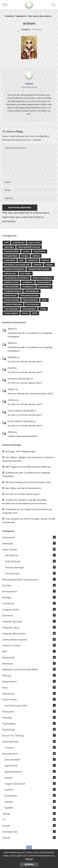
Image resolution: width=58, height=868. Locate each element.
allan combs (34, 243)
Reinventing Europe (29, 296)
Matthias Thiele (11, 282)
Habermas (33, 260)
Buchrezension (10, 592)
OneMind (26, 30)
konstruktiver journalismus (17, 278)
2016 (6, 243)
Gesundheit (10, 260)
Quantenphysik (32, 291)
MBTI (5, 652)
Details (29, 859)
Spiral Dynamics (30, 300)
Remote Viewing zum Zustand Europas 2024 (30, 393)
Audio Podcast (10, 550)
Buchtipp (7, 598)
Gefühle (36, 256)
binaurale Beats (12, 251)
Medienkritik (8, 658)
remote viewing (12, 300)
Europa (25, 256)
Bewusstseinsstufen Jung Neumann (20, 580)
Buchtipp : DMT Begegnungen (21, 451)
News (5, 688)
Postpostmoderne (13, 291)
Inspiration (8, 616)
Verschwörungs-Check (16, 706)
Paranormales (10, 700)
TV (4, 820)
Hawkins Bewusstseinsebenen (23, 436)
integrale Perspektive (14, 269)
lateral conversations (42, 278)
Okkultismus (9, 694)
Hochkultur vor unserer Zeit (17, 265)
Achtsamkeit (19, 243)
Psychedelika (9, 724)
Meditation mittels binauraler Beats (20, 670)
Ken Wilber (26, 274)
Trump (43, 309)
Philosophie (8, 712)
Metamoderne (10, 682)
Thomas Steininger (13, 304)
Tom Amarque (32, 304)
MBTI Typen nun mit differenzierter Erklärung (28, 467)
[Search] (53, 5)
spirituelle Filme (10, 754)
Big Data (7, 585)
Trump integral (11, 313)
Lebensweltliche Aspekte (15, 640)
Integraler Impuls (11, 628)
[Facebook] (29, 848)
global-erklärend (13, 772)
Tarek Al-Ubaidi (12, 561)
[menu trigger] (6, 5)
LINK (16, 108)
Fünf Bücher (8, 604)
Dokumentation (13, 760)
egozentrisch (11, 766)
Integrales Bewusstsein (39, 269)
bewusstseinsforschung (29, 247)
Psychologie (8, 730)
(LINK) (18, 111)
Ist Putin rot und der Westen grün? (25, 361)
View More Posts (29, 87)
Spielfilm (9, 808)
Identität (38, 265)
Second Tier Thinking (13, 736)
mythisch (9, 790)
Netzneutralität (11, 287)
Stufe (44, 300)
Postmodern (11, 796)
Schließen (29, 864)
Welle (35, 313)
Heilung (45, 260)
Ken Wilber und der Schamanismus (23, 488)
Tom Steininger (11, 309)
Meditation (8, 664)
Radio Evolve (10, 296)
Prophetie (7, 718)
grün (21, 260)
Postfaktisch (28, 287)
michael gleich (44, 282)
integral (9, 778)
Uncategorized (10, 832)
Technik (6, 814)
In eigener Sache (11, 610)
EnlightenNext (11, 256)
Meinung (7, 676)
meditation (28, 282)
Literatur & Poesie (11, 646)
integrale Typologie (12, 622)
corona (26, 251)
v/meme (9, 748)
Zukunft (6, 838)
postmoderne (44, 287)
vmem (25, 313)
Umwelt (6, 826)
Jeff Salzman (10, 274)
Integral (49, 265)
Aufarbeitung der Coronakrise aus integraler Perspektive (30, 335)
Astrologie (9, 247)
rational (9, 802)
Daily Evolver (39, 251)
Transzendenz (29, 309)
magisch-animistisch (15, 784)
